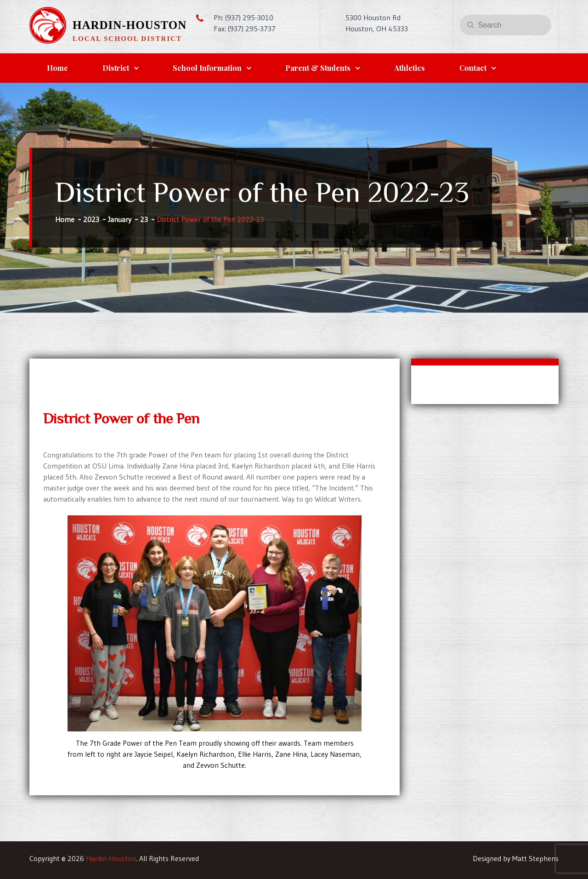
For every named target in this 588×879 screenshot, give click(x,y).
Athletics (410, 68)
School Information (207, 68)
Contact (473, 68)
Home (57, 68)
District (116, 68)
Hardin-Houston (130, 25)
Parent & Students (318, 68)
